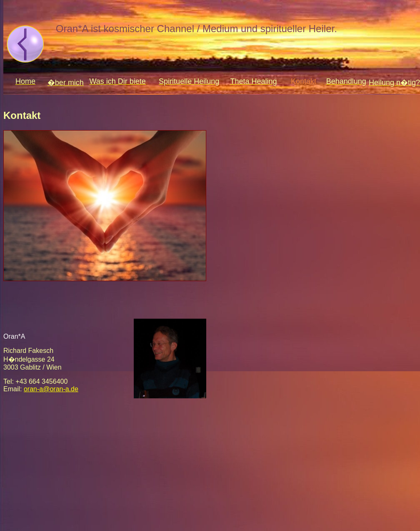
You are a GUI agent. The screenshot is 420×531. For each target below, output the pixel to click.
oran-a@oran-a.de (51, 389)
